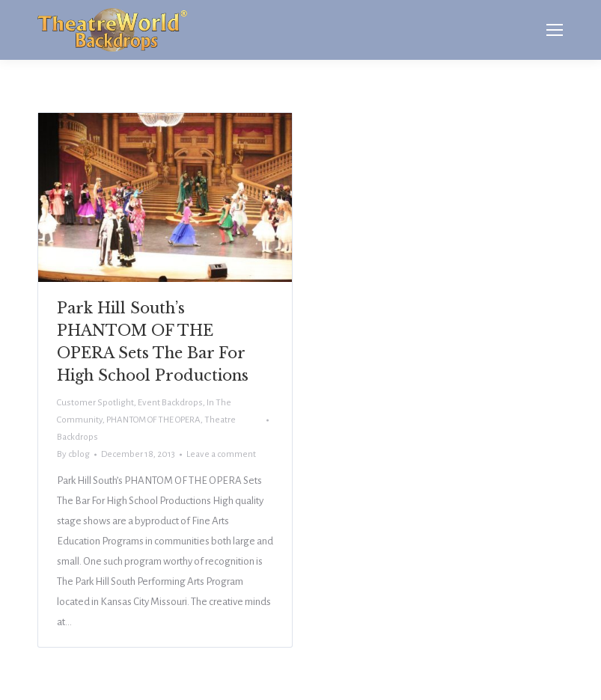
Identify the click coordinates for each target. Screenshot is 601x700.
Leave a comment (221, 454)
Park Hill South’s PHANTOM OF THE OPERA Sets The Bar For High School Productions (153, 342)
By (73, 454)
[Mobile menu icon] (555, 30)
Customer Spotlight (95, 403)
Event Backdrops (170, 403)
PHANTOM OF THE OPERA (153, 420)
